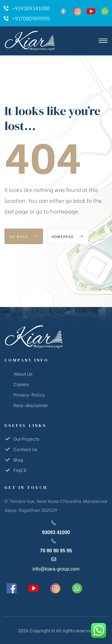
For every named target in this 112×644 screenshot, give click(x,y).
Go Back (24, 236)
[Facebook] (63, 11)
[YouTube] (91, 11)
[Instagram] (77, 11)
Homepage (68, 236)
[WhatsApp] (105, 11)
